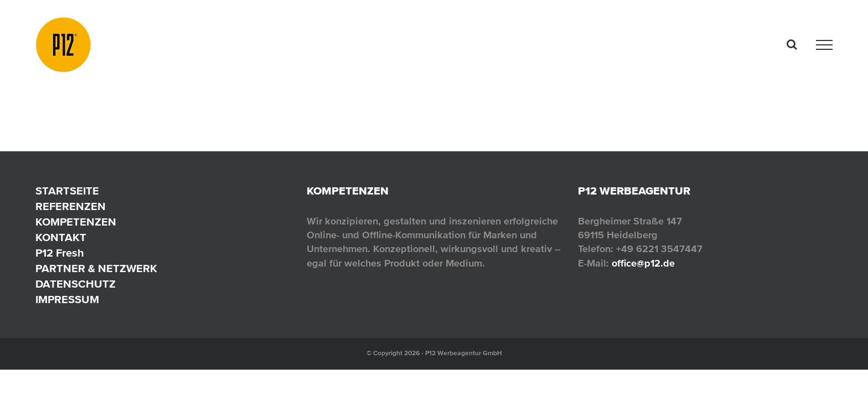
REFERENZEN (71, 207)
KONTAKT (61, 238)
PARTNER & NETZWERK (96, 269)
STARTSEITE (67, 191)
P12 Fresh (60, 253)
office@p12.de (643, 263)
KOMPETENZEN (76, 222)
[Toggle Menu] (825, 45)
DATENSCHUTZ (76, 284)
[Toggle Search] (792, 44)
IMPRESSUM (67, 300)
